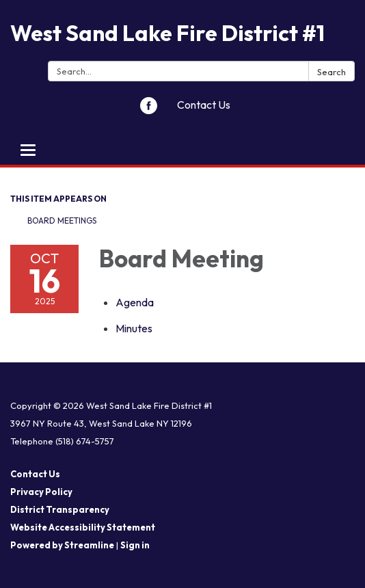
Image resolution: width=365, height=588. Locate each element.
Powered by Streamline (62, 545)
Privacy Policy (41, 492)
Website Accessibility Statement (83, 527)
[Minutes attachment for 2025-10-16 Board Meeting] (134, 328)
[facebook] (149, 110)
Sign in (135, 545)
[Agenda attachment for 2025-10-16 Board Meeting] (135, 302)
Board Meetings (62, 220)
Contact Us (204, 105)
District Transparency (60, 509)
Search (332, 72)
